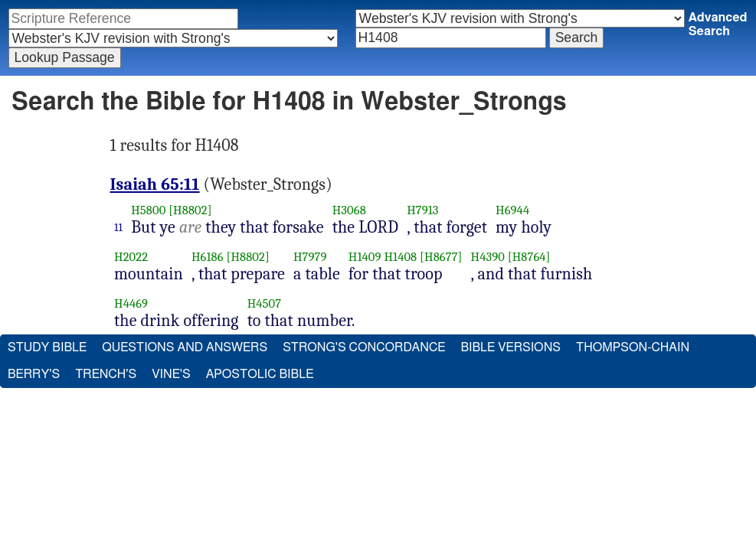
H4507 (265, 303)
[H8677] (441, 257)
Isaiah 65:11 (155, 184)
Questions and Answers (185, 347)
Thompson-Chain (633, 347)
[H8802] (190, 210)
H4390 (488, 257)
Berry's (34, 374)
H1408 (400, 257)
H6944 (512, 210)
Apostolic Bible (260, 374)
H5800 (148, 210)
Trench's (106, 374)
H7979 (310, 257)
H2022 (131, 257)
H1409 (365, 257)
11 (118, 227)
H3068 (349, 210)
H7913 (423, 210)
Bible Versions (511, 347)
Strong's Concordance (364, 347)
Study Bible (47, 347)
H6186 (208, 257)
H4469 (131, 303)
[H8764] (529, 257)
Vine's (171, 374)
